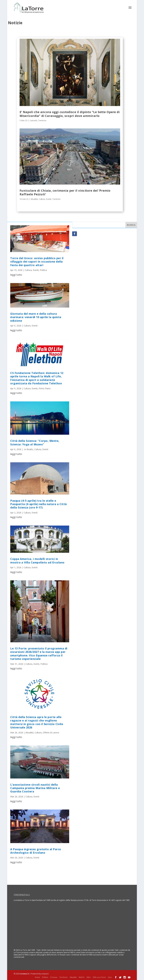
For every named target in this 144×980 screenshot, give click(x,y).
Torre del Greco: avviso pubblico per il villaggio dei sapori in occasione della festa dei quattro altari (37, 261)
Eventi (49, 199)
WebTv (82, 977)
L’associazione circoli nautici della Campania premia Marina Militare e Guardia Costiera (35, 788)
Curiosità (33, 120)
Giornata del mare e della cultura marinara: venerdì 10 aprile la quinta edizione (36, 317)
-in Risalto (28, 449)
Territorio (42, 120)
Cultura (42, 199)
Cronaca (54, 977)
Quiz (110, 977)
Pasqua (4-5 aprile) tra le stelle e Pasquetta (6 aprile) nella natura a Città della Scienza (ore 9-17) (39, 504)
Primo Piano (45, 388)
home (37, 977)
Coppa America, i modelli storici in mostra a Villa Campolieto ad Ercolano (37, 560)
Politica (43, 270)
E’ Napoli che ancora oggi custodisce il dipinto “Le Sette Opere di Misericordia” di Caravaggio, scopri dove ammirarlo (70, 114)
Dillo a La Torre (99, 977)
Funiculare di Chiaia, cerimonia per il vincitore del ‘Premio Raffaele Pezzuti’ (65, 192)
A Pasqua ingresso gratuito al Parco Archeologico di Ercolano (36, 851)
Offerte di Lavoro (51, 732)
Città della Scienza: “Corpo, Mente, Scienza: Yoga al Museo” (35, 442)
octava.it (25, 974)
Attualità (34, 199)
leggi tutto (16, 274)
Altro (89, 977)
